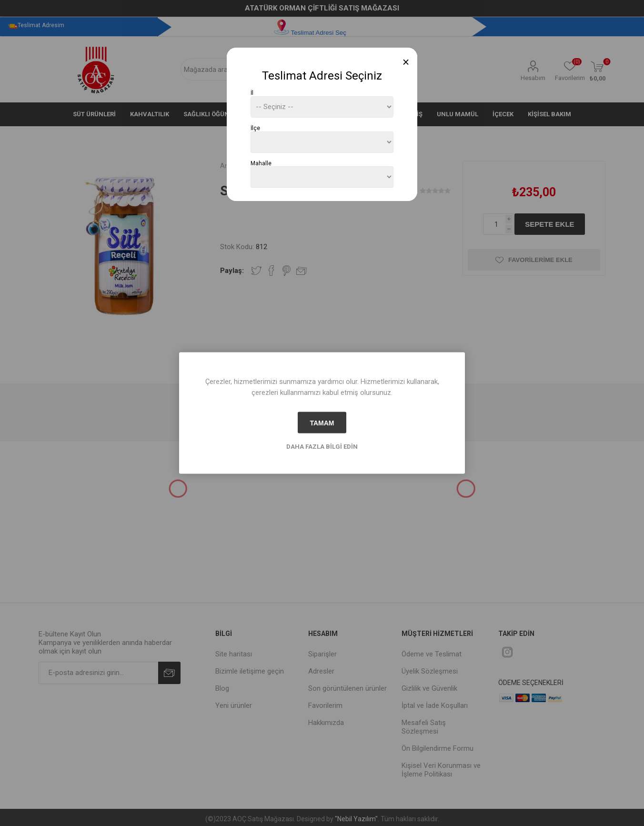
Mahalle (261, 163)
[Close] (406, 62)
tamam (322, 423)
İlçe (255, 128)
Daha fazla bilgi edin (322, 447)
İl (252, 93)
